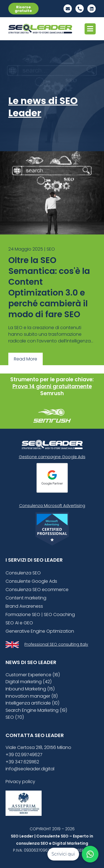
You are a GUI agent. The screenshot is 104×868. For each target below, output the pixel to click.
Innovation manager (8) (32, 696)
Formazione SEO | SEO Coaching (40, 615)
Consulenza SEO (23, 573)
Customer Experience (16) (33, 675)
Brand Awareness (24, 606)
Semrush (52, 393)
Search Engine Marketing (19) (36, 710)
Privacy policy (20, 782)
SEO (51, 249)
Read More (26, 359)
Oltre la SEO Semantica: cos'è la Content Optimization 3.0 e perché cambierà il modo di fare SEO (49, 287)
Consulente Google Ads (31, 581)
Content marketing (26, 598)
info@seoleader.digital (30, 769)
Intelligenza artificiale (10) (32, 703)
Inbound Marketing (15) (30, 689)
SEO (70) (15, 717)
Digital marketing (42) (29, 682)
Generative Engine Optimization (40, 631)
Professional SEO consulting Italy (56, 644)
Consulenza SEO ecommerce (37, 590)
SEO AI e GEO (19, 623)
